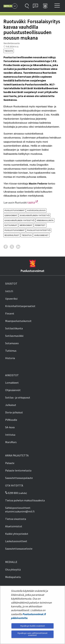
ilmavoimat (11, 215)
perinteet (40, 225)
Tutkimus (11, 351)
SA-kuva (10, 427)
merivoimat (26, 225)
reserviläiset (12, 235)
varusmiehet (41, 235)
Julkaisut (11, 405)
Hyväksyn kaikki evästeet (33, 626)
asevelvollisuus (36, 210)
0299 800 (12, 493)
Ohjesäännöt (13, 390)
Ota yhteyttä (13, 569)
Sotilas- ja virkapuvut (18, 397)
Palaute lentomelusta (18, 470)
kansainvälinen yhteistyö (35, 215)
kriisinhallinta (45, 220)
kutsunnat (11, 225)
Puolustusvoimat (15, 210)
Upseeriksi (11, 299)
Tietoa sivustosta (16, 519)
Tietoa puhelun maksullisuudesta (25, 500)
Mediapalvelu (13, 577)
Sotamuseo (12, 343)
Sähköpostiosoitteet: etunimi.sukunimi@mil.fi (20, 510)
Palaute (10, 463)
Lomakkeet (12, 383)
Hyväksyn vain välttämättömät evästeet (32, 634)
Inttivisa (10, 435)
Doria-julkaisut (14, 412)
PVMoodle (11, 420)
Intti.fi (9, 291)
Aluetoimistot (14, 526)
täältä (33, 202)
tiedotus (27, 235)
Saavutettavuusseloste (19, 549)
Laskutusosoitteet (16, 541)
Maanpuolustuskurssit (18, 321)
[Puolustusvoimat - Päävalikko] (15, 6)
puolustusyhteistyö (39, 230)
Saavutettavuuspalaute (19, 478)
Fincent (10, 313)
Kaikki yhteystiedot (17, 534)
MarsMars (11, 442)
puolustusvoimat (15, 230)
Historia (10, 358)
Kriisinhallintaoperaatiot (20, 306)
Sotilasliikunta (14, 328)
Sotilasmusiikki (14, 336)
